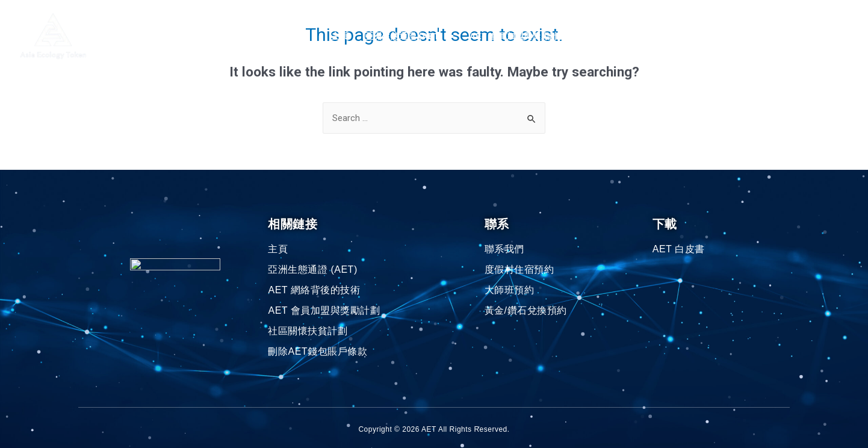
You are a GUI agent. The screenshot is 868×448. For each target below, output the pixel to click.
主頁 (340, 36)
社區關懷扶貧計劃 (628, 36)
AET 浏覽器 (701, 36)
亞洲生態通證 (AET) (409, 36)
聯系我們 (757, 36)
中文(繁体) (816, 36)
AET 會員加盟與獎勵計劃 (524, 36)
